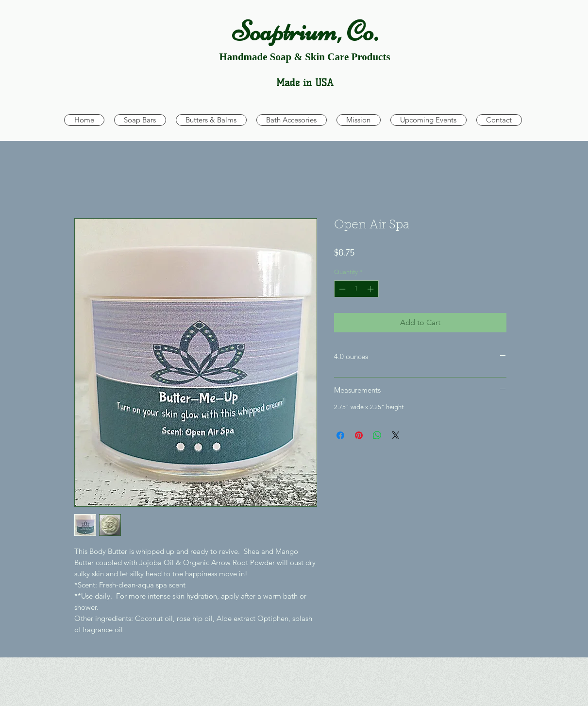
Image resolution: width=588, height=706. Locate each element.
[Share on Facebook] (340, 435)
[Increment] (371, 289)
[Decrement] (341, 289)
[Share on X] (396, 435)
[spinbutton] (356, 289)
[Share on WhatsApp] (377, 435)
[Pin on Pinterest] (359, 435)
